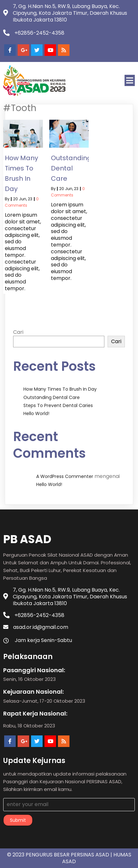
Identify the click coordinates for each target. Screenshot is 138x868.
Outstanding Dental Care (52, 397)
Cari (18, 332)
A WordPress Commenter (65, 476)
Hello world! (36, 413)
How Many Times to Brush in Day (60, 389)
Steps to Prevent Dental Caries (58, 405)
